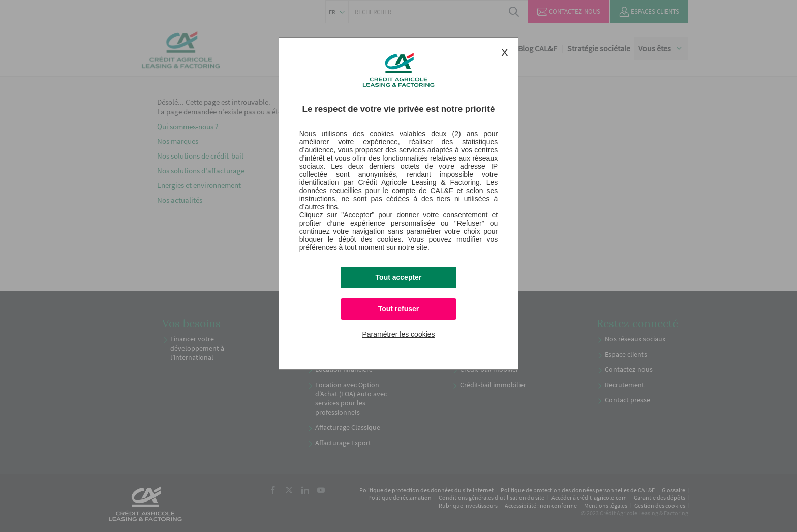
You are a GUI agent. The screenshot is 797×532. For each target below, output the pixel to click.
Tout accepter (399, 277)
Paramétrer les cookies (398, 334)
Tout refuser (399, 309)
